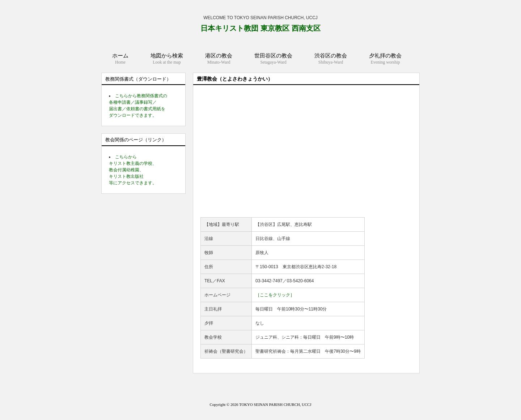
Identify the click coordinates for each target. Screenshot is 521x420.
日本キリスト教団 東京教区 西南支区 (260, 28)
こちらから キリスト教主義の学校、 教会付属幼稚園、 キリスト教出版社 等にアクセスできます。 (133, 170)
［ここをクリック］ (275, 295)
